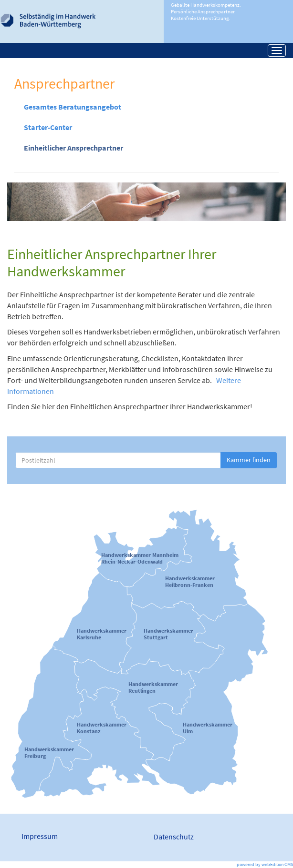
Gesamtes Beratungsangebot (73, 107)
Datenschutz (174, 837)
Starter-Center (48, 127)
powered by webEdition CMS (265, 864)
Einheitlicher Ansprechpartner (73, 148)
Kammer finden (249, 460)
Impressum (40, 836)
